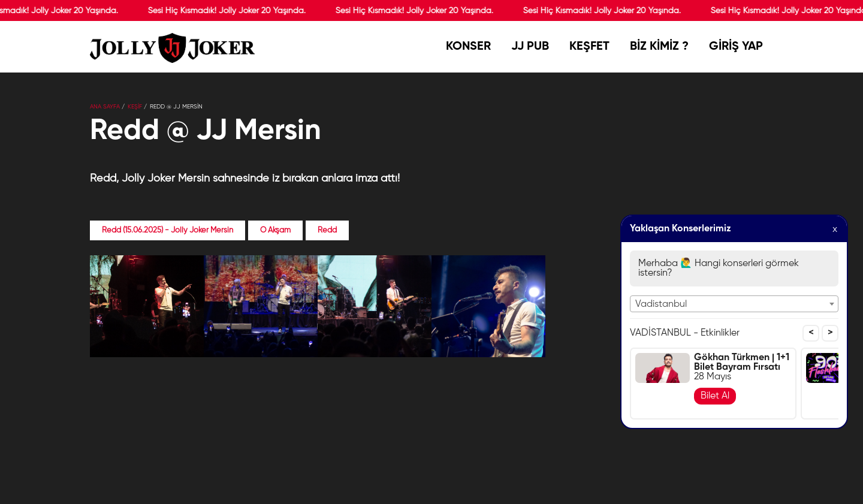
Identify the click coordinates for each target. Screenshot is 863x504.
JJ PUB (530, 51)
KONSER (468, 51)
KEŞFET (589, 47)
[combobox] (734, 304)
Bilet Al (715, 396)
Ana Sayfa (105, 107)
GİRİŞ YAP (736, 47)
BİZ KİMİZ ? (659, 51)
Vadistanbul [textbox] (661, 304)
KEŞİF (135, 107)
